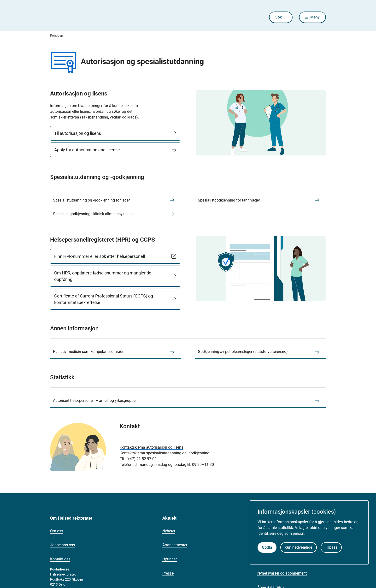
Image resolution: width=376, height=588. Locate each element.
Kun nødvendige (299, 547)
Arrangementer (175, 545)
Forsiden (57, 36)
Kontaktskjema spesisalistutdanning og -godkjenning (164, 453)
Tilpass (331, 547)
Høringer (170, 559)
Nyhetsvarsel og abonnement (282, 573)
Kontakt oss (60, 559)
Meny (315, 17)
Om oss (57, 531)
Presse (168, 573)
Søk (279, 17)
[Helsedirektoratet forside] (85, 17)
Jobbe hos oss (62, 545)
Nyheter (169, 531)
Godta (267, 547)
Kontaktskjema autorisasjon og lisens (151, 447)
